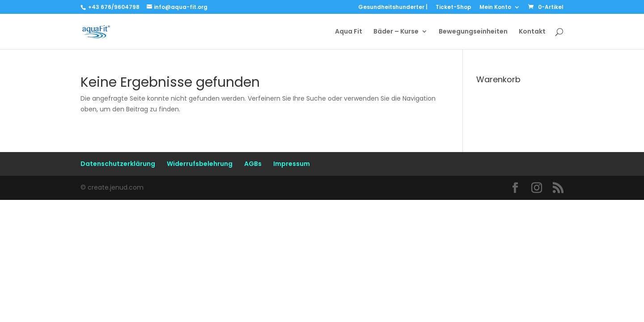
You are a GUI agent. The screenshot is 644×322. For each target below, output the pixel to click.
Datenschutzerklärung (118, 164)
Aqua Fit (349, 32)
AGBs (253, 164)
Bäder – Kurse (396, 32)
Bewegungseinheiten (473, 32)
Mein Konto (495, 8)
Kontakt (532, 32)
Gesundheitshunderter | (393, 8)
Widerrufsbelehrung (200, 164)
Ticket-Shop (453, 8)
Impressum (292, 164)
